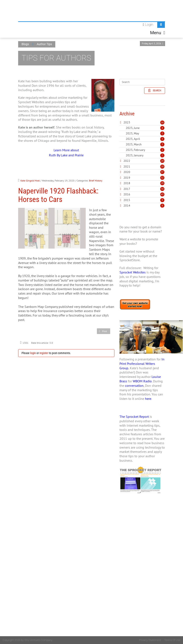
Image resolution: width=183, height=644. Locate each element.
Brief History (96, 181)
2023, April (145, 139)
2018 (127, 183)
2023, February (145, 150)
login (33, 353)
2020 (127, 172)
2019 (127, 178)
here (148, 399)
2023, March (145, 144)
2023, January (145, 155)
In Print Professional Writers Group (142, 364)
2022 (127, 161)
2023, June (145, 128)
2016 (127, 194)
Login (149, 25)
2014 (127, 206)
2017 (127, 189)
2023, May (145, 133)
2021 (127, 166)
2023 (127, 122)
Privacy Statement (150, 640)
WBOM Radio (142, 381)
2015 (127, 200)
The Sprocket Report (134, 417)
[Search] (142, 82)
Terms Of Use (172, 640)
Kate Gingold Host (30, 181)
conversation (134, 386)
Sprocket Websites (133, 272)
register (44, 353)
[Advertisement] (142, 573)
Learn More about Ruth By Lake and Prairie (66, 153)
